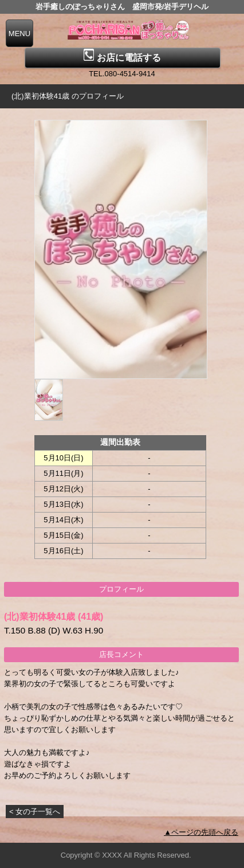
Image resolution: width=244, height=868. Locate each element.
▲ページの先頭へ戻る (201, 832)
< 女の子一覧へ (35, 812)
